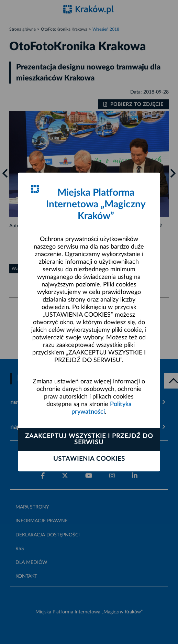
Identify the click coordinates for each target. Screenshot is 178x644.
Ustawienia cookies (89, 459)
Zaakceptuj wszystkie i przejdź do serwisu (89, 439)
